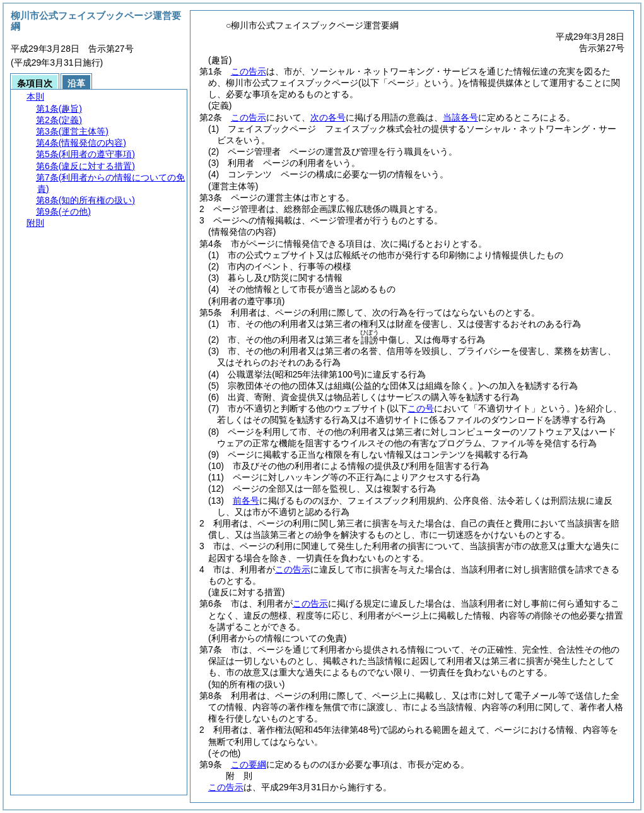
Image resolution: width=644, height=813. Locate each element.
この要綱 (249, 764)
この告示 (249, 71)
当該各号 (460, 117)
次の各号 (328, 117)
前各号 (246, 501)
